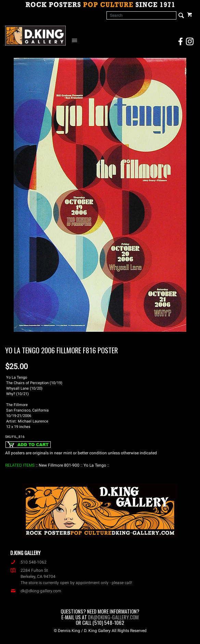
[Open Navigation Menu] (76, 40)
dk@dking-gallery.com (36, 591)
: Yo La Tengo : (95, 465)
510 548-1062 (28, 562)
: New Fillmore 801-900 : (59, 465)
